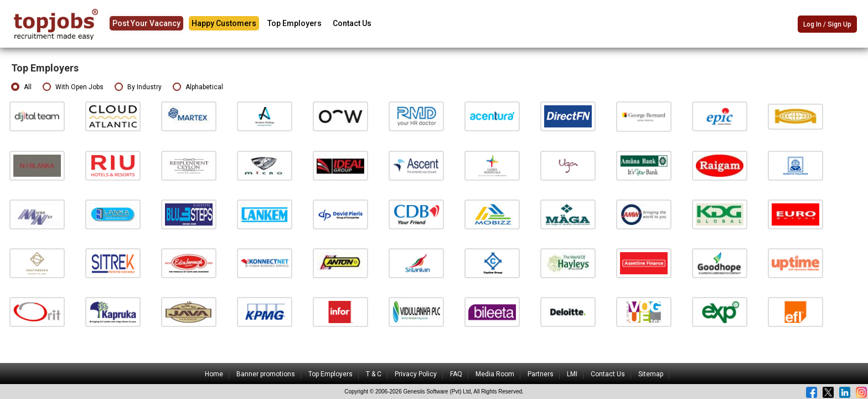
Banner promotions (266, 374)
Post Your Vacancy (146, 23)
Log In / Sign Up (827, 24)
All (21, 87)
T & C (374, 374)
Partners (541, 374)
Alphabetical (198, 87)
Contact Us (352, 23)
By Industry (138, 87)
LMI (572, 374)
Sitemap (651, 374)
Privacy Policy (416, 374)
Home (214, 374)
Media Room (495, 374)
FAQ (456, 374)
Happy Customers (224, 23)
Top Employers (294, 23)
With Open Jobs (73, 87)
